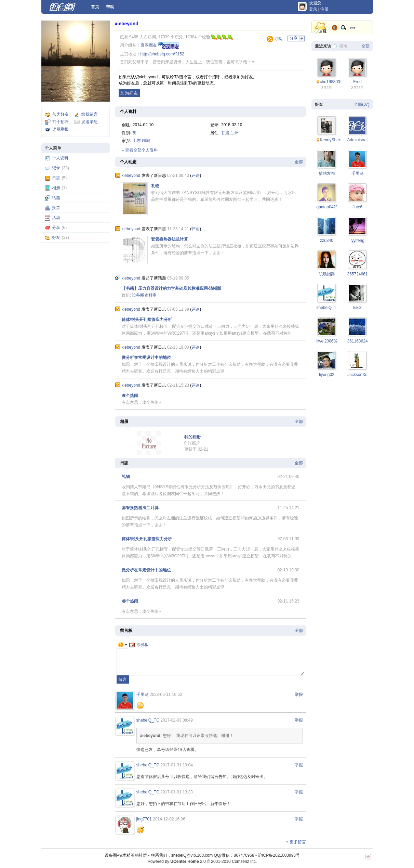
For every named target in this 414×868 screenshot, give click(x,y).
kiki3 (357, 308)
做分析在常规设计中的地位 (146, 358)
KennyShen (331, 140)
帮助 (110, 7)
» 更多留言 (296, 842)
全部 (299, 162)
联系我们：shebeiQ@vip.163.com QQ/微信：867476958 (203, 855)
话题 (56, 198)
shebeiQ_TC (148, 720)
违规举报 (61, 129)
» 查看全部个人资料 (140, 150)
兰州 (235, 133)
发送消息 (90, 122)
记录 (56, 168)
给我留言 (90, 114)
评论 (196, 176)
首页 (95, 7)
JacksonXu (357, 375)
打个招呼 (61, 122)
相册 (56, 188)
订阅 (278, 39)
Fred (357, 82)
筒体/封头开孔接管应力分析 (147, 320)
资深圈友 (149, 45)
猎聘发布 (327, 173)
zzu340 (327, 241)
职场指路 (327, 274)
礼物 (155, 186)
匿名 (344, 46)
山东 (137, 141)
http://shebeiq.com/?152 (162, 54)
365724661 (358, 274)
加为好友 (61, 114)
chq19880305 (332, 82)
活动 (56, 218)
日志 (56, 178)
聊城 (146, 141)
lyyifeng (357, 241)
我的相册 (192, 437)
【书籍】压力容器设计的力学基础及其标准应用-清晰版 (172, 288)
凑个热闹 (130, 396)
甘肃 (225, 133)
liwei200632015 (331, 341)
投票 (56, 208)
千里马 (143, 695)
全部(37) (362, 104)
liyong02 (327, 375)
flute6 (357, 207)
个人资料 (60, 158)
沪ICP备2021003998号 (279, 855)
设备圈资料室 (144, 295)
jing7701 (144, 819)
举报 (299, 695)
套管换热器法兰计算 (170, 239)
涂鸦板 (139, 645)
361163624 (358, 341)
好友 (56, 237)
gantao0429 (327, 207)
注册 (324, 9)
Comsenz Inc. (244, 861)
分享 (56, 228)
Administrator (359, 140)
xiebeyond (127, 24)
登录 (313, 9)
